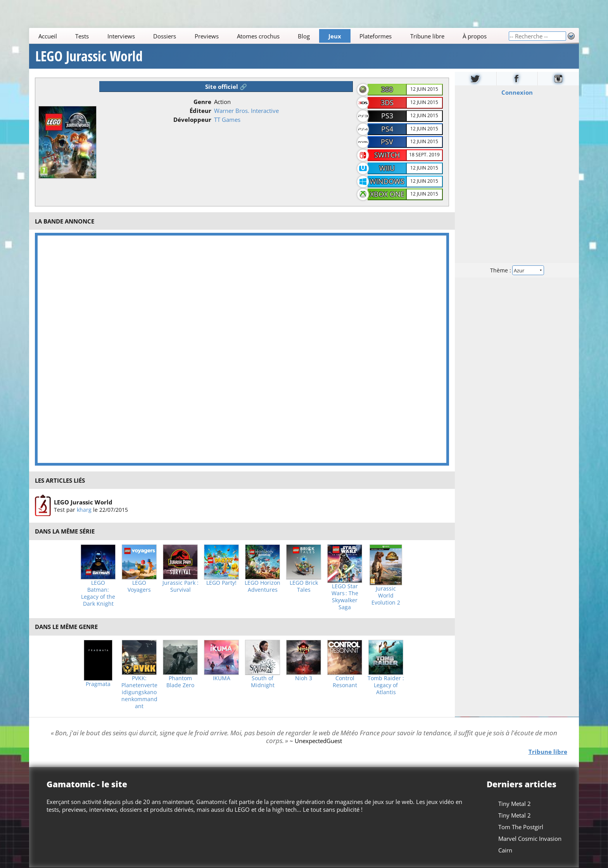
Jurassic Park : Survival (180, 586)
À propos (475, 36)
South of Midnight (263, 682)
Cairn (505, 850)
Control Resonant (345, 682)
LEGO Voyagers (139, 586)
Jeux (335, 36)
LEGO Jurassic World (89, 56)
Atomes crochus (258, 36)
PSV (387, 142)
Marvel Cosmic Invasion (530, 839)
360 (387, 89)
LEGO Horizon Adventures (263, 586)
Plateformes (376, 36)
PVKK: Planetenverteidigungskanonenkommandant (139, 692)
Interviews (121, 36)
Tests (82, 36)
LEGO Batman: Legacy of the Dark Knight (98, 593)
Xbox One (387, 194)
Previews (207, 36)
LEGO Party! (221, 583)
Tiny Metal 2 (515, 804)
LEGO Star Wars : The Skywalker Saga (345, 597)
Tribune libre (427, 36)
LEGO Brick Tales (304, 586)
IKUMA (222, 678)
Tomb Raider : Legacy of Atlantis (386, 685)
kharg (84, 510)
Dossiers (165, 36)
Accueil (48, 36)
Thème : (517, 270)
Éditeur (200, 111)
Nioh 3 (304, 678)
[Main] (269, 36)
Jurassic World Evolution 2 (386, 596)
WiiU (387, 168)
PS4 (387, 129)
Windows (387, 181)
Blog (304, 36)
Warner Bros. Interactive (246, 111)
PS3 (387, 116)
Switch (387, 155)
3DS (387, 102)
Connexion (517, 92)
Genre (202, 102)
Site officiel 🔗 (226, 87)
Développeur (192, 120)
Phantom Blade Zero (180, 682)
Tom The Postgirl (521, 827)
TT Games (227, 120)
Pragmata (98, 684)
